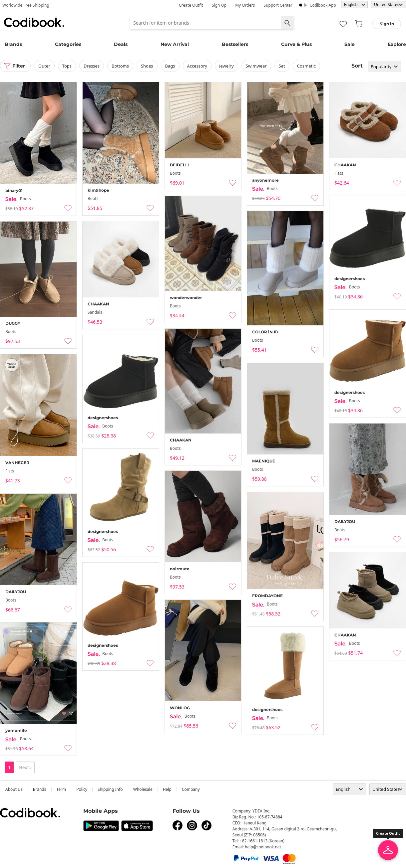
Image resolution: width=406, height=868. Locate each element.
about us (14, 789)
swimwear (256, 66)
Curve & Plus (296, 44)
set (282, 66)
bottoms (120, 66)
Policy (82, 789)
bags (170, 66)
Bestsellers (235, 44)
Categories (68, 44)
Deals (121, 44)
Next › (25, 767)
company (191, 789)
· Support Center (277, 5)
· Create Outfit (190, 5)
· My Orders (244, 5)
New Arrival (175, 44)
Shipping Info (110, 789)
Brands (13, 44)
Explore (397, 44)
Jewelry (226, 66)
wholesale (143, 789)
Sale (350, 44)
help (167, 789)
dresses (92, 66)
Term (61, 789)
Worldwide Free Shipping (26, 5)
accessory (197, 66)
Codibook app (323, 5)
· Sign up (218, 5)
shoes (147, 66)
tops (67, 66)
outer (44, 66)
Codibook (34, 22)
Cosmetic (306, 66)
